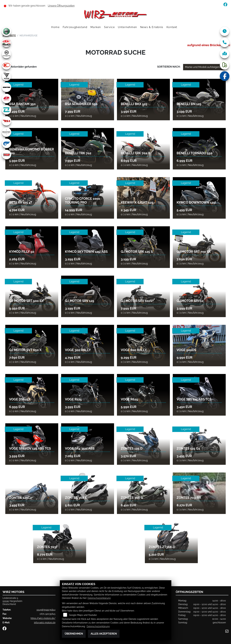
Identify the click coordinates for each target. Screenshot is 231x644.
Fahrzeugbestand (75, 27)
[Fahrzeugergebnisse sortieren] (204, 67)
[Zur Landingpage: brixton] (6, 132)
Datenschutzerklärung (99, 598)
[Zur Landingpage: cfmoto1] (6, 54)
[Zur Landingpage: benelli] (6, 31)
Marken (96, 27)
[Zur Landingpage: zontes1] (6, 87)
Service (109, 27)
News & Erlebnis (152, 27)
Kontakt (172, 27)
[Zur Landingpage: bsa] (6, 121)
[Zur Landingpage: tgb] (6, 155)
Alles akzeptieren (104, 634)
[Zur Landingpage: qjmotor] (6, 98)
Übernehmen (74, 634)
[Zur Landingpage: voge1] (6, 76)
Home (55, 27)
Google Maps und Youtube (83, 615)
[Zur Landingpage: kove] (6, 110)
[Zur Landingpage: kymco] (6, 65)
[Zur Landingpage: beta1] (6, 42)
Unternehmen (127, 27)
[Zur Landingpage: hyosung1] (6, 143)
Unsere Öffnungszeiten (61, 6)
